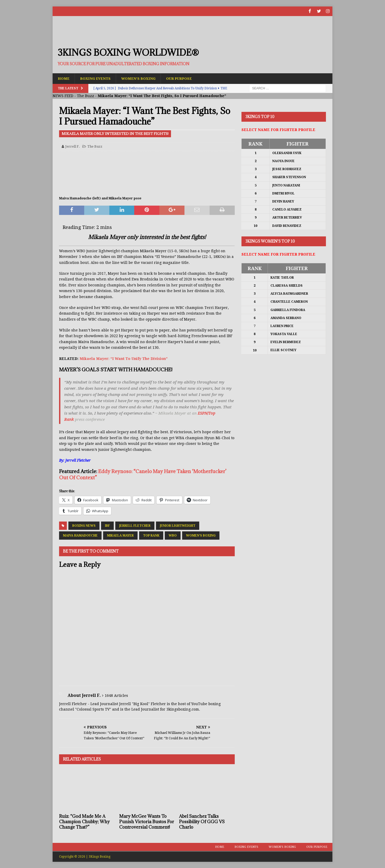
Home (64, 78)
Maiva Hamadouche (80, 535)
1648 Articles (116, 696)
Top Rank (151, 535)
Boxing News (84, 525)
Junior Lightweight (178, 525)
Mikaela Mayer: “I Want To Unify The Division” (124, 358)
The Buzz (85, 96)
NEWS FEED (63, 96)
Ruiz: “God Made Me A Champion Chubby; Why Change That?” (84, 822)
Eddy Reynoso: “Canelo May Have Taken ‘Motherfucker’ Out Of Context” (143, 474)
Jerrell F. (73, 146)
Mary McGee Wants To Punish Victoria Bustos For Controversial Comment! (147, 822)
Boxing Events (97, 78)
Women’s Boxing (141, 78)
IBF (107, 525)
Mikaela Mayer (120, 535)
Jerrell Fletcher (135, 525)
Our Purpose (183, 78)
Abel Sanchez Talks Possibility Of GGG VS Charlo (202, 822)
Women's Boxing (201, 535)
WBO (173, 535)
